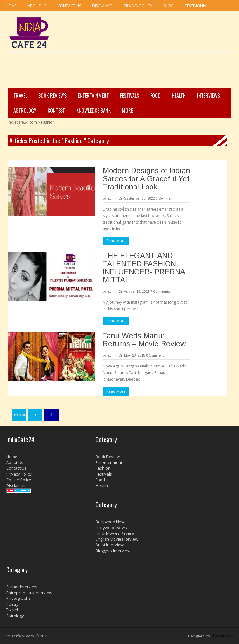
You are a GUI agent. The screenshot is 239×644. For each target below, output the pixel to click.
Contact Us (69, 6)
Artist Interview (110, 545)
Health (179, 96)
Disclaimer (102, 6)
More (127, 111)
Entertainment (93, 96)
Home (11, 6)
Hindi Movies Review (115, 533)
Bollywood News (111, 522)
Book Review (108, 457)
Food (155, 96)
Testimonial (197, 6)
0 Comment (164, 198)
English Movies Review (117, 539)
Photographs (19, 598)
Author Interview (22, 587)
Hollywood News (111, 528)
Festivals (130, 96)
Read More (116, 241)
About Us (37, 6)
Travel (20, 96)
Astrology (25, 111)
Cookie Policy (19, 480)
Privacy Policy (138, 6)
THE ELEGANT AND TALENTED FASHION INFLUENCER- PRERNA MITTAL (144, 268)
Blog (169, 6)
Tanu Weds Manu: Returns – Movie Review (144, 340)
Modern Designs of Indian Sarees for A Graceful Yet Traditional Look (146, 179)
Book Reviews (52, 96)
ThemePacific (223, 636)
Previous (20, 415)
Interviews (209, 96)
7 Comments (160, 291)
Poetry (12, 604)
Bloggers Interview (113, 551)
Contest (56, 111)
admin (112, 198)
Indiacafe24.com (22, 122)
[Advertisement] (118, 72)
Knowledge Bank (94, 111)
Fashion (103, 468)
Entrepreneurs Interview (29, 593)
